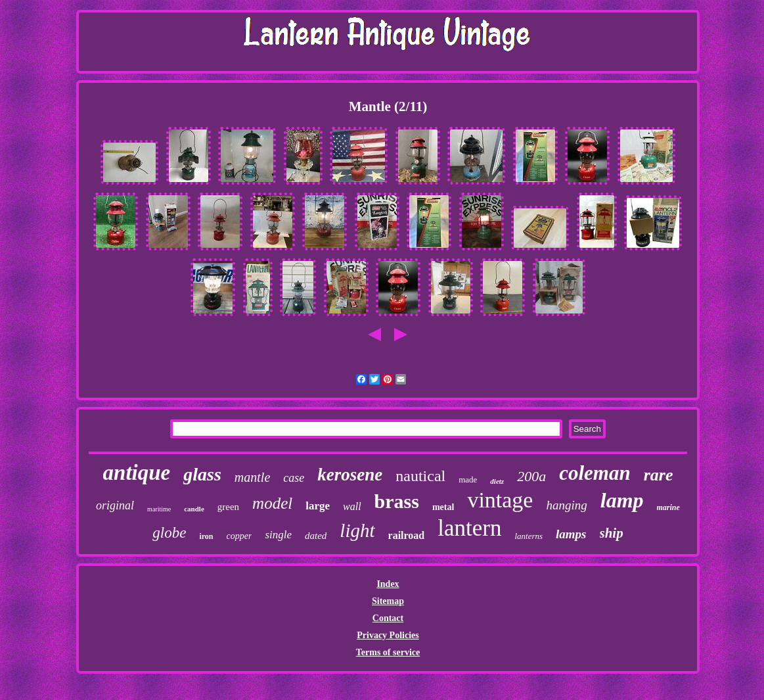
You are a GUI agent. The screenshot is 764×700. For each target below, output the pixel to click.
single (278, 535)
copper (239, 536)
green (228, 507)
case (294, 478)
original (115, 505)
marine (668, 507)
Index (388, 584)
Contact (388, 618)
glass (202, 474)
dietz (497, 481)
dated (316, 536)
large (318, 506)
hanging (566, 505)
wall (352, 506)
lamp (622, 500)
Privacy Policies (388, 635)
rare (659, 475)
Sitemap (388, 601)
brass (397, 501)
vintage (500, 500)
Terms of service (388, 652)
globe (169, 533)
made (468, 479)
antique (137, 473)
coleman (595, 473)
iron (206, 536)
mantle (252, 477)
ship (612, 533)
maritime (159, 509)
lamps (571, 534)
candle (194, 509)
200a (531, 476)
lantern (469, 528)
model (272, 503)
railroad (407, 535)
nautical (420, 476)
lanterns (528, 536)
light (357, 530)
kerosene (350, 475)
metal (443, 507)
